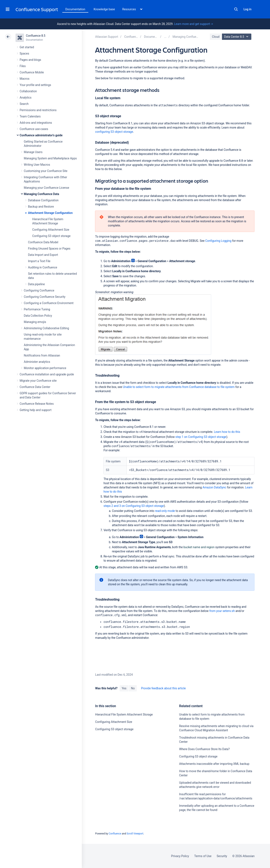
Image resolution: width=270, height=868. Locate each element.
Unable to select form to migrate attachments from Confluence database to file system (179, 387)
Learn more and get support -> (194, 24)
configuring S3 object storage (114, 132)
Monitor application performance (45, 368)
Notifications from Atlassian (42, 355)
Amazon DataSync (214, 487)
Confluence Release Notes (37, 404)
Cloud (216, 37)
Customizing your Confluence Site (46, 171)
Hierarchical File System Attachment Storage (124, 714)
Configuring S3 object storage (52, 236)
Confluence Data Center (35, 387)
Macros (25, 79)
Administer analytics (37, 362)
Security (222, 856)
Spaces (24, 53)
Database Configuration (43, 200)
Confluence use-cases (34, 129)
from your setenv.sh (222, 611)
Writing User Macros (37, 165)
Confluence (115, 834)
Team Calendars (30, 116)
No (133, 688)
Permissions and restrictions (38, 110)
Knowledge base (104, 9)
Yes (124, 688)
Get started (27, 47)
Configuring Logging (218, 241)
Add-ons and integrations (36, 123)
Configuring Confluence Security (45, 297)
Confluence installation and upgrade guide (47, 374)
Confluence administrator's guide (41, 135)
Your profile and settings (35, 85)
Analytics (26, 98)
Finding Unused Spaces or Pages (49, 249)
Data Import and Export (43, 255)
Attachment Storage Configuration (50, 213)
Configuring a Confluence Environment (49, 303)
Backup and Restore (41, 207)
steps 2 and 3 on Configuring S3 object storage (134, 506)
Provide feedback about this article (163, 688)
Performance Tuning (37, 309)
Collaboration (28, 91)
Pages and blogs (30, 60)
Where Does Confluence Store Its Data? (204, 749)
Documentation (75, 9)
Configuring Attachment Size (51, 230)
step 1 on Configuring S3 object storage (201, 437)
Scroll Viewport (135, 834)
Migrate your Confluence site (38, 381)
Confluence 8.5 (36, 36)
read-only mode (165, 511)
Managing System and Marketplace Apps (50, 158)
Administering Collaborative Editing (47, 328)
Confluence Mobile (32, 72)
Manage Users (33, 152)
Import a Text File (39, 261)
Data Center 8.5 (237, 37)
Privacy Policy (180, 856)
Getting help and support (36, 410)
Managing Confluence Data (42, 194)
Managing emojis (35, 322)
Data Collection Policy (38, 316)
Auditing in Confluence (43, 267)
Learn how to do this (227, 432)
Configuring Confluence (39, 290)
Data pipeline (37, 284)
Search (236, 9)
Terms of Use (203, 856)
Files (23, 66)
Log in (248, 9)
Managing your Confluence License (47, 188)
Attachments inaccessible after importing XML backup (214, 764)
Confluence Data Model (43, 242)
